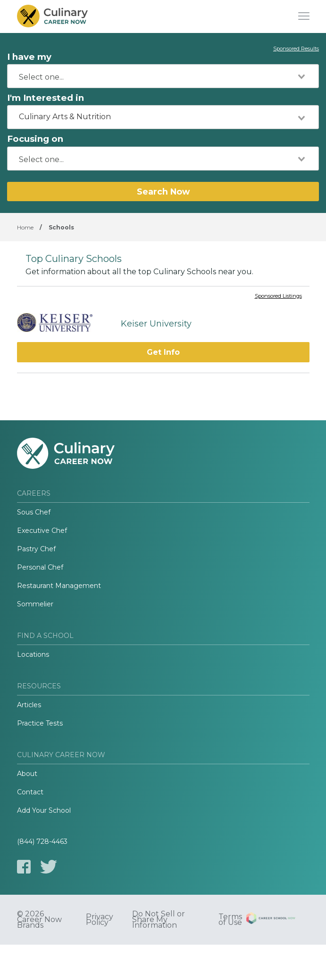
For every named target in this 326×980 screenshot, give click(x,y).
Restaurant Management (59, 586)
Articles (29, 705)
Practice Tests (40, 723)
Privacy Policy (100, 920)
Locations (33, 654)
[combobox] (163, 76)
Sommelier (35, 604)
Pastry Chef (36, 549)
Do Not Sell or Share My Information (159, 920)
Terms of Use (230, 920)
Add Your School (44, 810)
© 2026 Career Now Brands (39, 920)
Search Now (163, 192)
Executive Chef (42, 531)
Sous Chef (34, 512)
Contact (30, 792)
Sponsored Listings (278, 296)
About (27, 774)
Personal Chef (40, 567)
